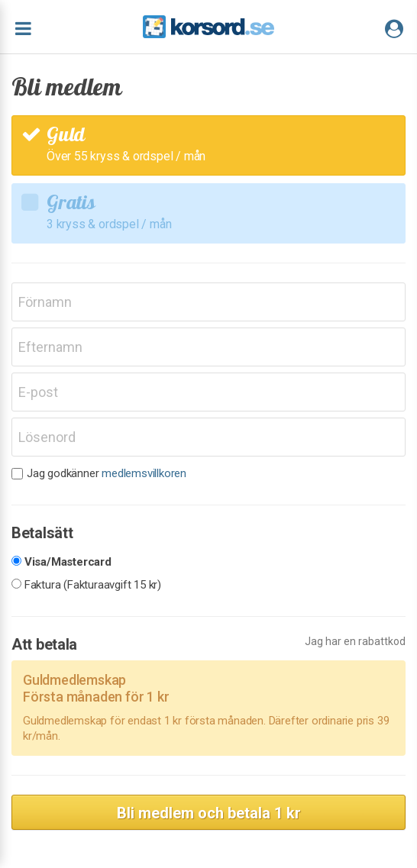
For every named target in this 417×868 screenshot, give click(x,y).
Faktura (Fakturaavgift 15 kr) (93, 585)
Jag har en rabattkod (355, 642)
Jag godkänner (107, 474)
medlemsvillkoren (144, 473)
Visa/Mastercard (68, 562)
